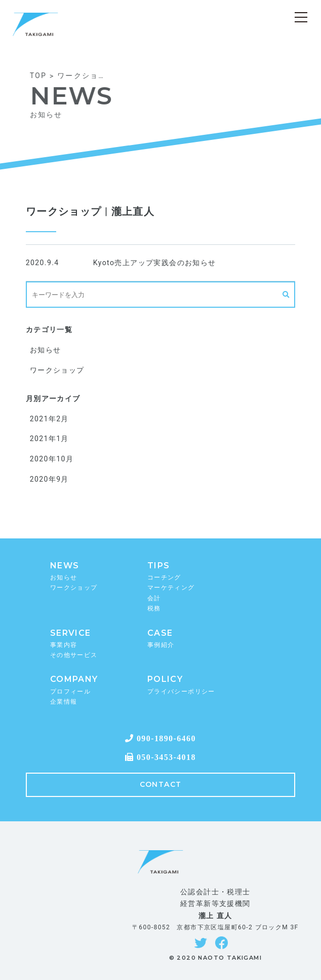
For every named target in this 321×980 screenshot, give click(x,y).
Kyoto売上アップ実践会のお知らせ (155, 263)
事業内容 (64, 645)
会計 (154, 598)
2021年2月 (49, 419)
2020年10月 (52, 459)
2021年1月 (49, 439)
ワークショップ (57, 370)
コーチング (164, 577)
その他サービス (74, 655)
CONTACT (161, 784)
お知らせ (46, 350)
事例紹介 (161, 645)
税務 (154, 608)
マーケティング (171, 588)
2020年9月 (49, 479)
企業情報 (64, 702)
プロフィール (70, 692)
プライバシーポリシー (181, 692)
